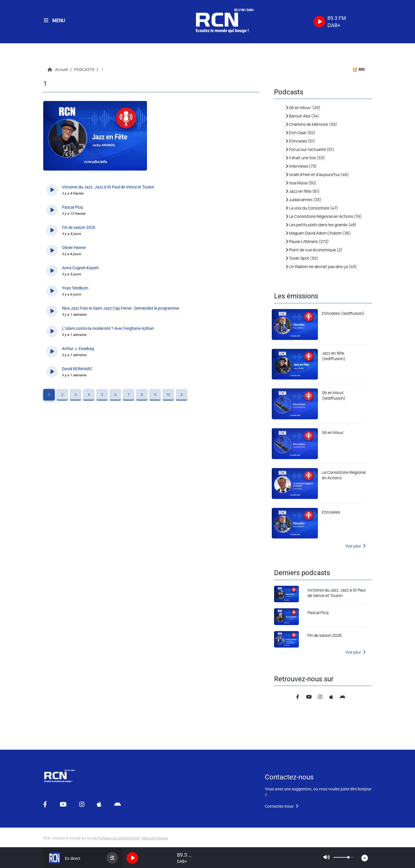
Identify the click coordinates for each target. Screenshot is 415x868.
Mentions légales (155, 838)
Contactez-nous (282, 806)
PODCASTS (85, 70)
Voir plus (355, 546)
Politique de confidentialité (118, 838)
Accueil (58, 70)
